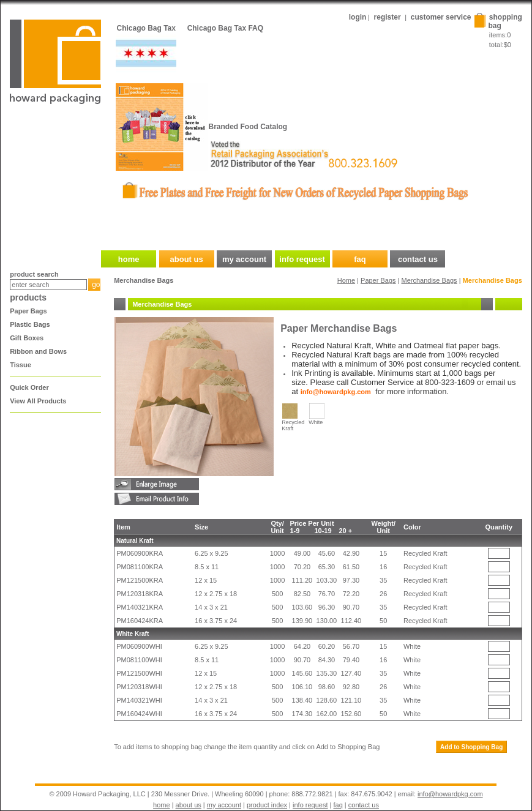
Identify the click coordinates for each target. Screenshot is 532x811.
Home (346, 280)
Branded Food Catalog (248, 127)
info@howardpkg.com (450, 794)
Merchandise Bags (429, 280)
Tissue (21, 365)
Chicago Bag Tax (146, 28)
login (358, 17)
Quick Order (29, 387)
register (388, 17)
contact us (364, 805)
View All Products (38, 401)
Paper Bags (28, 311)
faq (338, 805)
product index (267, 805)
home (162, 805)
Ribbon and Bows (38, 351)
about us (189, 805)
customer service (441, 17)
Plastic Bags (30, 324)
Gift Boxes (27, 338)
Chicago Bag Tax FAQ (225, 28)
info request (310, 805)
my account (224, 805)
